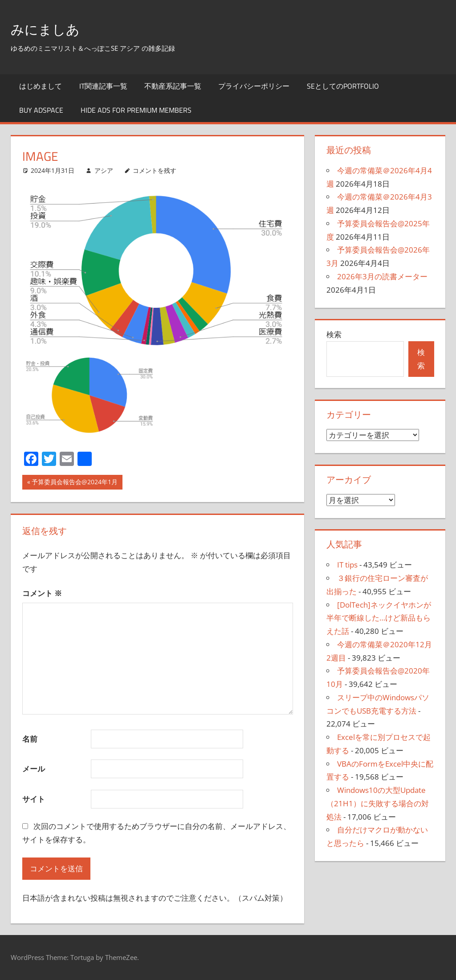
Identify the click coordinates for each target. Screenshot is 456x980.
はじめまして (41, 86)
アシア (104, 170)
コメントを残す (155, 170)
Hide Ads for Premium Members (136, 110)
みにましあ (52, 28)
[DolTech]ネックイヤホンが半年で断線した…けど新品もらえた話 (379, 618)
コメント (42, 593)
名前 (30, 739)
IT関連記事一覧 (103, 86)
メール (34, 769)
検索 (334, 334)
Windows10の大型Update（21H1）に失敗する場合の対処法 (378, 803)
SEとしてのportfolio (343, 86)
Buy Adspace (41, 110)
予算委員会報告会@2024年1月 (74, 483)
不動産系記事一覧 (173, 86)
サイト (34, 799)
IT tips (347, 565)
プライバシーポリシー (254, 86)
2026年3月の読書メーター (382, 276)
